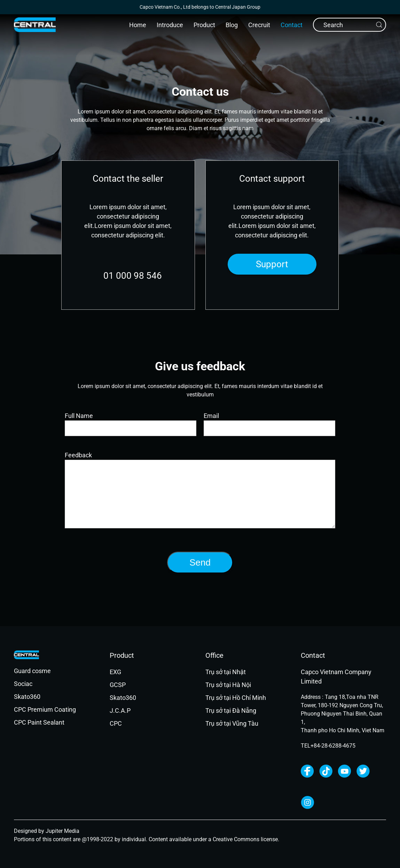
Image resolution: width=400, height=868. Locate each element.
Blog (232, 25)
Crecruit (259, 25)
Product (204, 25)
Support (272, 264)
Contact (292, 25)
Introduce (170, 25)
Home (138, 25)
